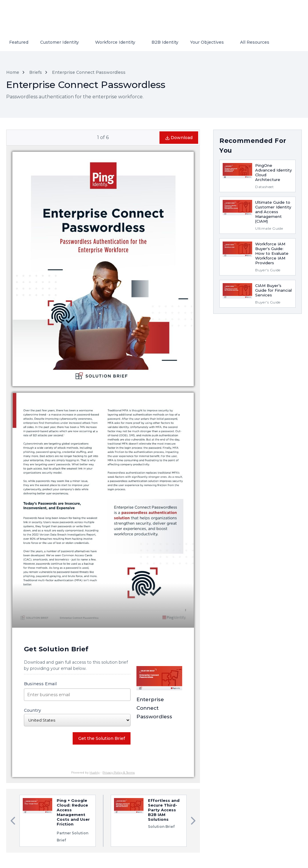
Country (77, 717)
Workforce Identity (115, 42)
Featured (19, 42)
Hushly (94, 772)
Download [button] (179, 138)
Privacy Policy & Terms (119, 772)
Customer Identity (60, 42)
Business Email (77, 691)
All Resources (255, 42)
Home (13, 72)
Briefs (36, 72)
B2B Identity (165, 42)
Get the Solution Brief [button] (102, 738)
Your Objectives (207, 42)
